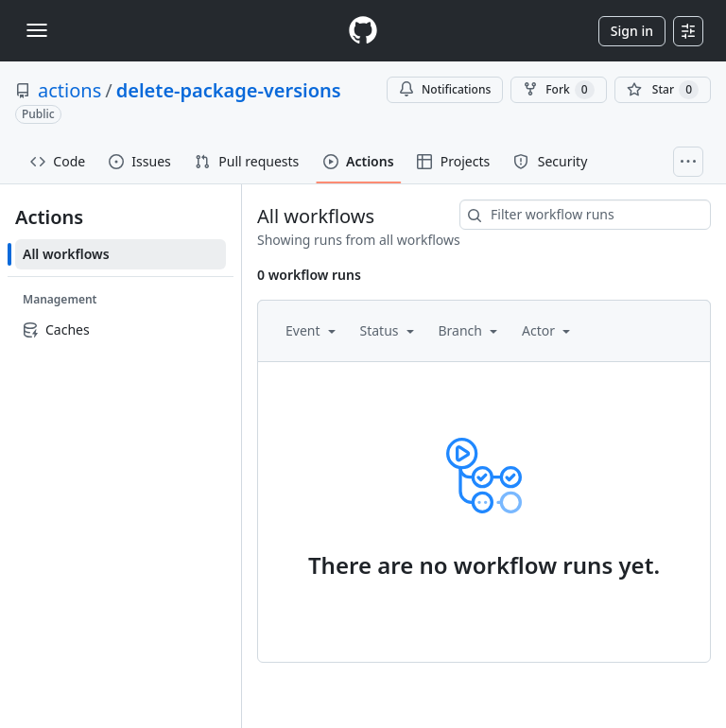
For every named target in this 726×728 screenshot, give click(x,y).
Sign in (632, 31)
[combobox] (585, 215)
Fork (558, 90)
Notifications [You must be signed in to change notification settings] (445, 89)
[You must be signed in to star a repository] (663, 90)
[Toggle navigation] (37, 30)
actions (69, 90)
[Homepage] (363, 31)
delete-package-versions (229, 90)
